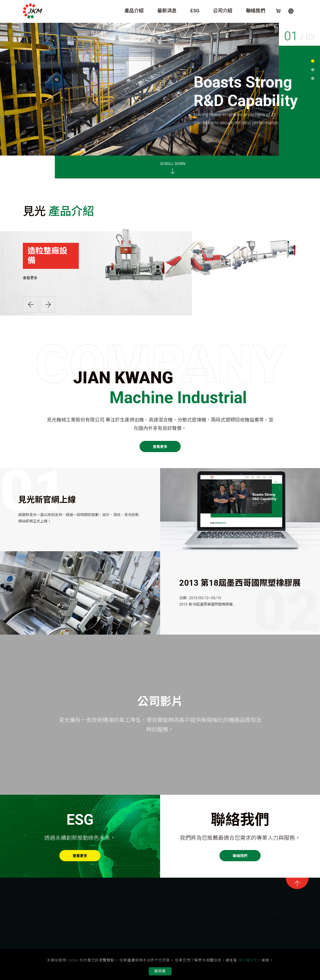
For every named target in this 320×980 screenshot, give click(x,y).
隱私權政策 (274, 913)
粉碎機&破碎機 (85, 909)
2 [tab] (313, 70)
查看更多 (27, 278)
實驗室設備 (44, 925)
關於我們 (209, 917)
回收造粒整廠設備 (49, 917)
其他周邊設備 (84, 925)
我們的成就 (211, 925)
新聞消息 (147, 909)
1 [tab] (313, 61)
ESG (195, 11)
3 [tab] (313, 78)
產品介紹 (134, 11)
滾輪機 (40, 941)
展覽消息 (147, 917)
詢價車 (270, 905)
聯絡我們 (256, 11)
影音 (144, 933)
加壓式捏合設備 (47, 933)
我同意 (160, 971)
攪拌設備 (80, 917)
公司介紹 (223, 11)
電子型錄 (147, 925)
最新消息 (167, 11)
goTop (297, 883)
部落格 (145, 941)
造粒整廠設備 (45, 909)
